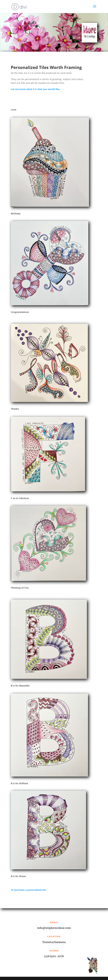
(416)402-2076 (54, 956)
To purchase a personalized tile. (29, 890)
